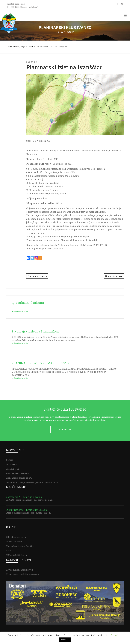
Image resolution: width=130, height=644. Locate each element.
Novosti (10, 459)
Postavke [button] (115, 635)
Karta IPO (11, 549)
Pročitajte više (20, 311)
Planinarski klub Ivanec (18, 472)
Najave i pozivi (28, 47)
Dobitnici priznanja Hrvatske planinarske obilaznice (32, 481)
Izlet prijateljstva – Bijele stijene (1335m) (27, 508)
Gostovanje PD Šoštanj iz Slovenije (24, 496)
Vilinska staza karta (16, 536)
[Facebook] (28, 258)
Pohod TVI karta (14, 540)
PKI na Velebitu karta (16, 554)
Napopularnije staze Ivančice (20, 545)
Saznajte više (65, 430)
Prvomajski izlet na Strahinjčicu (35, 331)
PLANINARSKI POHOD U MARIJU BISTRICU (43, 363)
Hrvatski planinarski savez (19, 568)
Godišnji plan (12, 467)
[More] (40, 258)
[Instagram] (36, 258)
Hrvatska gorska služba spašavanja (23, 573)
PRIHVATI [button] (65, 640)
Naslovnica (13, 47)
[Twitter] (32, 258)
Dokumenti (12, 463)
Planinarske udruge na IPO (19, 476)
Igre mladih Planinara (28, 303)
